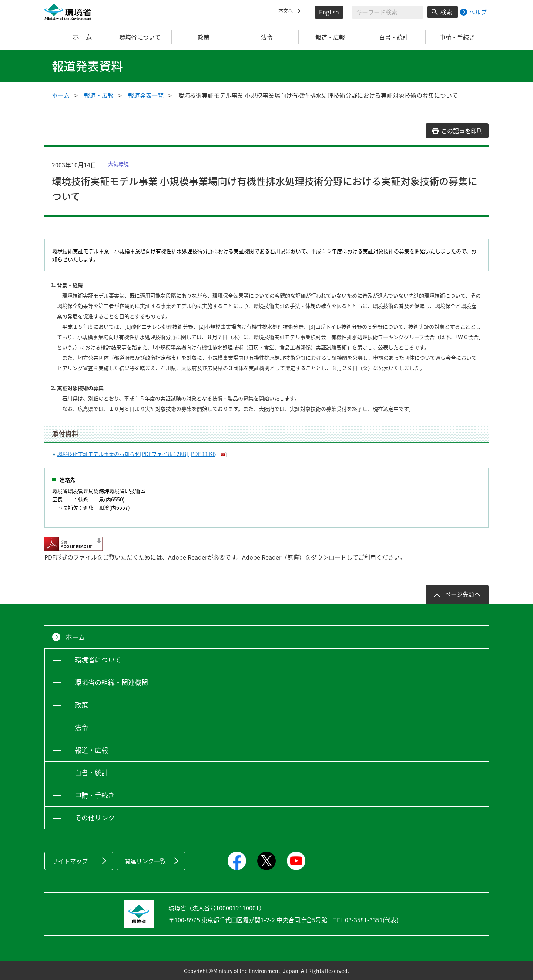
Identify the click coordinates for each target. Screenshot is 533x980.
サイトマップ (70, 861)
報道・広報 (99, 95)
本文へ (287, 12)
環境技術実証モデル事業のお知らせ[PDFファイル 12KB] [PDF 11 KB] (137, 454)
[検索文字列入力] (388, 12)
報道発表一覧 (146, 95)
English (329, 12)
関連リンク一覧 (145, 861)
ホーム (77, 37)
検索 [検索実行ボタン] (446, 12)
